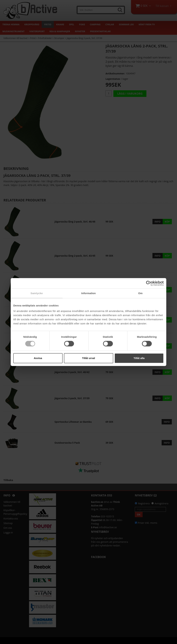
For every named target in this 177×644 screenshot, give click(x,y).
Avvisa (38, 358)
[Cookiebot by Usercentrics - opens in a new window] (149, 283)
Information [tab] (88, 293)
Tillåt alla (139, 358)
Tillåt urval (89, 358)
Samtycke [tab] (37, 293)
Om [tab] (140, 293)
